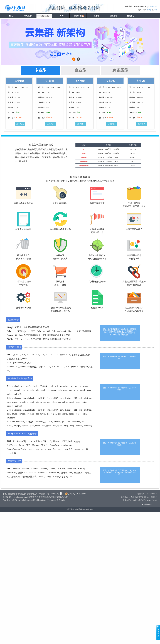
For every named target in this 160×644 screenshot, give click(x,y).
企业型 (80, 70)
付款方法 (89, 509)
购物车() (153, 6)
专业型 (41, 70)
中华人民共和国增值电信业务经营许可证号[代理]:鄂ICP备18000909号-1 (32, 494)
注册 (156, 10)
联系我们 (80, 509)
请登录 (149, 10)
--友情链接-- (147, 504)
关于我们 (71, 509)
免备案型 (120, 70)
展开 (158, 632)
